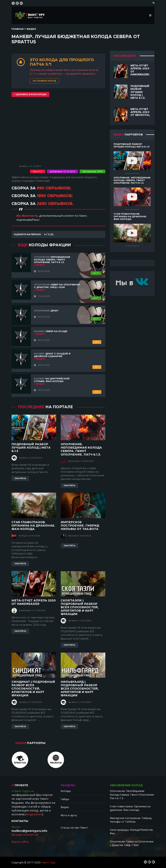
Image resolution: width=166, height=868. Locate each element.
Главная (18, 29)
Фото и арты (69, 815)
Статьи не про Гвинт (74, 828)
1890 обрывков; (55, 196)
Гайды (65, 799)
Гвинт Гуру (48, 862)
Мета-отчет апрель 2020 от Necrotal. (140, 112)
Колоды (66, 791)
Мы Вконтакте (27, 216)
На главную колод (44, 81)
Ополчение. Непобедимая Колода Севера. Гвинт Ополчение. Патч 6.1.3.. (132, 794)
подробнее (34, 814)
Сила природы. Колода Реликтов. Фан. (132, 832)
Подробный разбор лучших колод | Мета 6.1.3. (140, 92)
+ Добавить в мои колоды (30, 94)
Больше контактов (25, 835)
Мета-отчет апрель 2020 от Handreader (34, 602)
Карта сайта (20, 842)
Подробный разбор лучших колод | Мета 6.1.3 (31, 448)
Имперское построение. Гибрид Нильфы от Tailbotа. (131, 820)
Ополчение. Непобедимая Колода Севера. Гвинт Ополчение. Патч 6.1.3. (81, 449)
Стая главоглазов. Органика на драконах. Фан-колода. (130, 808)
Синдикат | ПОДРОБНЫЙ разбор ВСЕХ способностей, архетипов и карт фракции (33, 689)
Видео (31, 29)
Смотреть (20, 478)
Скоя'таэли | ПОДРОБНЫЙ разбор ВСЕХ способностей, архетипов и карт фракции (80, 607)
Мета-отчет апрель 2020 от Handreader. (140, 70)
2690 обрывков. (55, 204)
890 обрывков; (54, 188)
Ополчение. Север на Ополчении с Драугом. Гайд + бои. (132, 843)
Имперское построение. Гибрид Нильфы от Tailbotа (80, 526)
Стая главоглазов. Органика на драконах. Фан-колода (33, 526)
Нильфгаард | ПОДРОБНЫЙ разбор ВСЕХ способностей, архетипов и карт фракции (80, 689)
